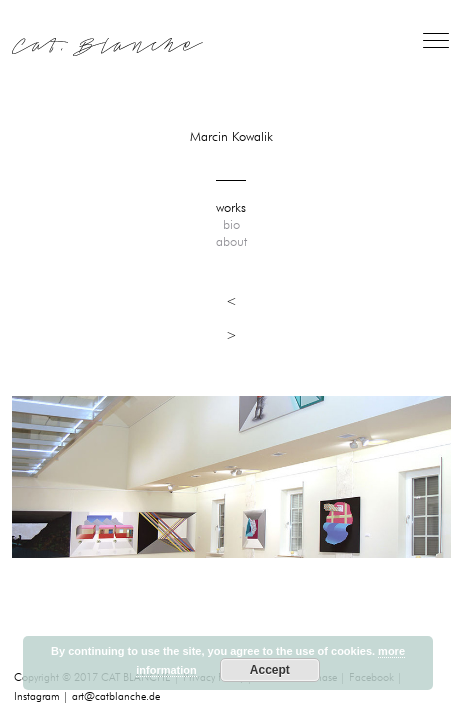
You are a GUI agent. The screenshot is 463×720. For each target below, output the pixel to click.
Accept (270, 670)
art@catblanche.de (116, 696)
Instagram (37, 696)
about (231, 242)
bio (231, 225)
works (231, 208)
